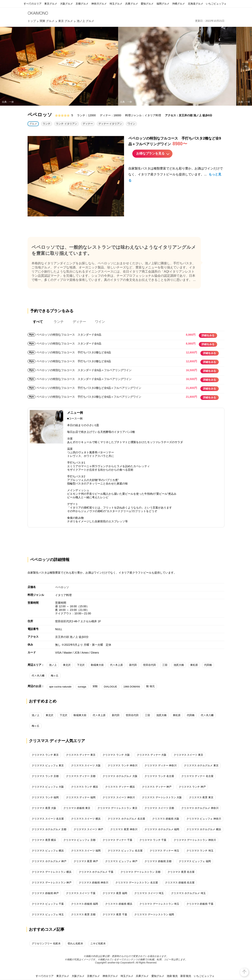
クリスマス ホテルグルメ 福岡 (162, 829)
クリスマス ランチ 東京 (45, 755)
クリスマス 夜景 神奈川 (124, 829)
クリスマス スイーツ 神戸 (88, 829)
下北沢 (81, 665)
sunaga (82, 687)
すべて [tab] (38, 322)
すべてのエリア (33, 4)
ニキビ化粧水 (98, 943)
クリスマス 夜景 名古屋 (181, 872)
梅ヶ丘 (55, 676)
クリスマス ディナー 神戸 (157, 787)
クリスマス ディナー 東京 (81, 755)
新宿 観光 (186, 976)
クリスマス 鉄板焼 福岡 (85, 904)
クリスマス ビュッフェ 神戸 (121, 861)
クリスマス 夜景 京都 (83, 914)
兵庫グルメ (132, 4)
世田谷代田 (150, 665)
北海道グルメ (195, 4)
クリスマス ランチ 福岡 (45, 797)
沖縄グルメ (178, 4)
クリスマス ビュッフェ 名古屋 (125, 851)
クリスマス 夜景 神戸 (86, 861)
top (244, 969)
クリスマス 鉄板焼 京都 (158, 861)
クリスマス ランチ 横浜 (85, 787)
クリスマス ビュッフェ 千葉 (48, 904)
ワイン (131, 124)
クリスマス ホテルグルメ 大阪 (120, 776)
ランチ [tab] (59, 322)
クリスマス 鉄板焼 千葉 (200, 904)
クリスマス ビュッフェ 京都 (79, 840)
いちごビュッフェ (216, 4)
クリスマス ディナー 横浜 (120, 787)
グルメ (33, 124)
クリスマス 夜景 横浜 (44, 840)
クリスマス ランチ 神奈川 (122, 765)
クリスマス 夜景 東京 (201, 797)
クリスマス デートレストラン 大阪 (162, 797)
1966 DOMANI (132, 687)
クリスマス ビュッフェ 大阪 (48, 787)
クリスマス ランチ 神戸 (192, 787)
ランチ (47, 124)
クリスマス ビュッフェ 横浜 (48, 851)
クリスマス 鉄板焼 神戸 (45, 893)
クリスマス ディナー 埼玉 (164, 851)
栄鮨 (95, 686)
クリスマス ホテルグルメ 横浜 (204, 829)
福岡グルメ (163, 4)
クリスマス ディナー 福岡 (81, 797)
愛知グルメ (147, 4)
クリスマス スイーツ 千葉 (81, 893)
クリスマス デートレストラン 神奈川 (195, 840)
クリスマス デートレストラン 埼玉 (159, 904)
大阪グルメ (66, 4)
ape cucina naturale (60, 687)
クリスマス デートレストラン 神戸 (52, 883)
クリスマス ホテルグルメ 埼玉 (188, 893)
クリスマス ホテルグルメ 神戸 (49, 861)
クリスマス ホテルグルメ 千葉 (96, 872)
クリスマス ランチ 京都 (45, 776)
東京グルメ (51, 4)
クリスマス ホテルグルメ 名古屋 (126, 819)
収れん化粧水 (75, 943)
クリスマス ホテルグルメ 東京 (201, 765)
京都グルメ (82, 4)
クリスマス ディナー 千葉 (117, 840)
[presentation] (246, 66)
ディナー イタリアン (110, 124)
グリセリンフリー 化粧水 (46, 943)
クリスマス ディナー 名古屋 (197, 776)
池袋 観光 (172, 976)
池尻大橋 (179, 665)
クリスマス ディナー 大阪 (152, 755)
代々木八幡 (38, 676)
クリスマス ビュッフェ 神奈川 (204, 819)
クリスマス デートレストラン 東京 (117, 808)
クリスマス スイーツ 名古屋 (48, 819)
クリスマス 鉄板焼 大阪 (166, 819)
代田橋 (208, 665)
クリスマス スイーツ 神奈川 (119, 797)
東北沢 (67, 665)
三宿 (165, 665)
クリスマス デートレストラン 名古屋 (137, 883)
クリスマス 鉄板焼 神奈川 (94, 883)
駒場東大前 (97, 665)
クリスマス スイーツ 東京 (188, 755)
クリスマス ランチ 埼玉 (200, 851)
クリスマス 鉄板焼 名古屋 (180, 883)
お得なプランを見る (150, 153)
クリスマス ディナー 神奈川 (161, 765)
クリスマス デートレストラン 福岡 (154, 914)
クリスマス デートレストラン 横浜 (52, 872)
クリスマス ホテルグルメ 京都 (49, 829)
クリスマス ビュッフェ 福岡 (195, 861)
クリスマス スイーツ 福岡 (86, 851)
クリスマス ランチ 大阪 (116, 755)
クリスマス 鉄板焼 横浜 (119, 904)
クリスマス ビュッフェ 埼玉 (48, 914)
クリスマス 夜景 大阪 (44, 808)
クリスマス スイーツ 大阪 (86, 765)
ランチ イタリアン (67, 124)
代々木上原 (116, 665)
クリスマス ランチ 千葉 (153, 840)
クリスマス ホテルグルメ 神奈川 (200, 808)
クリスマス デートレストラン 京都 (140, 872)
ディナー (88, 124)
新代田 (133, 665)
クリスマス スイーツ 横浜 (86, 819)
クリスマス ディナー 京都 (81, 776)
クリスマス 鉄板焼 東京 (77, 808)
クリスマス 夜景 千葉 (115, 914)
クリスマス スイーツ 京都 (159, 808)
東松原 (194, 665)
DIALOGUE (111, 687)
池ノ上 (53, 665)
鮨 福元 (151, 686)
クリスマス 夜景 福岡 (115, 893)
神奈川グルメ (99, 4)
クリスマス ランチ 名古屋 (159, 776)
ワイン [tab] (100, 322)
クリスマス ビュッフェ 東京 (48, 765)
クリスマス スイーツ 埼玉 (149, 893)
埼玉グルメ (116, 4)
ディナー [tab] (79, 322)
